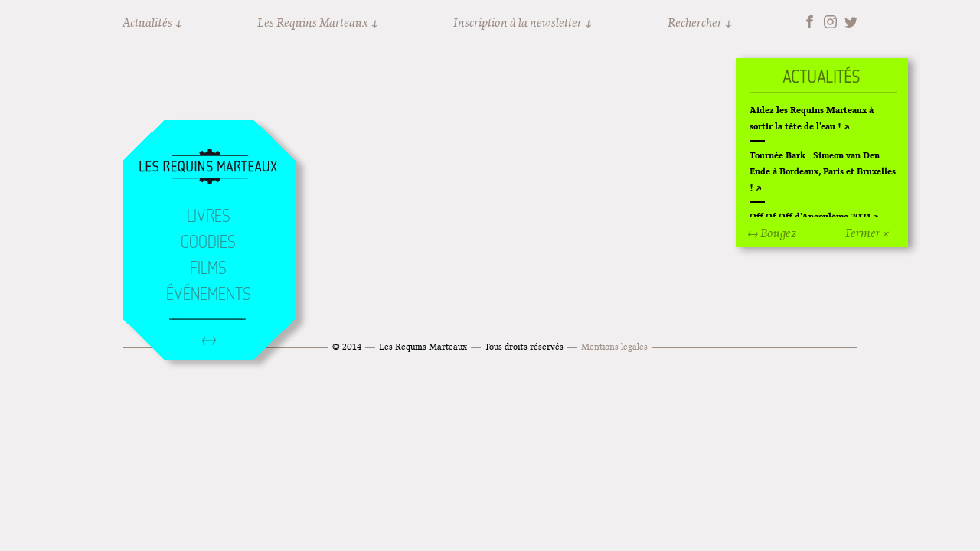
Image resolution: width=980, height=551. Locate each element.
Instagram (830, 22)
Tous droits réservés (524, 346)
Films (208, 268)
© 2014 (347, 346)
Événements (209, 294)
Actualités (147, 23)
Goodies (208, 242)
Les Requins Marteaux (313, 23)
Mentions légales (614, 346)
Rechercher (695, 23)
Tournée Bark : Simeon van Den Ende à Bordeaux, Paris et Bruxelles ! (823, 171)
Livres (209, 216)
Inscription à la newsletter (518, 23)
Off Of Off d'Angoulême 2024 (810, 216)
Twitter (851, 22)
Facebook (810, 22)
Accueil (208, 168)
